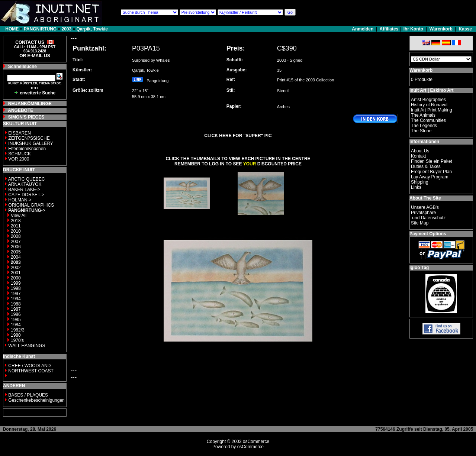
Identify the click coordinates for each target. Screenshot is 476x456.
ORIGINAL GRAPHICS (31, 205)
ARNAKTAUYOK (25, 184)
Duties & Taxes (426, 166)
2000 (16, 278)
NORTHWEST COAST (30, 371)
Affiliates (389, 29)
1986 (16, 314)
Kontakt (419, 156)
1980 (16, 335)
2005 (16, 252)
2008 (16, 236)
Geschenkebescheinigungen (36, 400)
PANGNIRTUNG (40, 29)
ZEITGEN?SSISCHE (29, 138)
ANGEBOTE (20, 110)
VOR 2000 (19, 159)
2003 (66, 29)
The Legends (424, 126)
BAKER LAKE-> (24, 190)
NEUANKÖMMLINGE (30, 104)
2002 (16, 268)
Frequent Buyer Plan (431, 172)
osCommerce (256, 442)
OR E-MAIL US (35, 56)
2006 (16, 247)
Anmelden (363, 29)
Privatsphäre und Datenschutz (428, 215)
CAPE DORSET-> (26, 195)
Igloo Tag (419, 268)
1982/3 (18, 330)
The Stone (421, 131)
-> (27, 210)
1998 (16, 288)
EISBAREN (20, 133)
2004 (16, 257)
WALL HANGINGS (27, 346)
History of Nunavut (429, 105)
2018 (16, 221)
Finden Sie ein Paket (432, 161)
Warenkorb (441, 29)
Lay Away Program (430, 177)
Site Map (420, 223)
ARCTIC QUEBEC (27, 179)
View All (19, 216)
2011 (16, 226)
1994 (16, 299)
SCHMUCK (20, 154)
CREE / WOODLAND (29, 366)
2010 (16, 231)
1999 (16, 283)
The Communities (428, 120)
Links (416, 187)
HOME (12, 29)
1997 (16, 294)
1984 (16, 325)
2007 (16, 242)
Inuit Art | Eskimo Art (431, 90)
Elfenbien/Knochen (27, 149)
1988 (16, 304)
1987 (16, 309)
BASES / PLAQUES (28, 395)
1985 (16, 320)
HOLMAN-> (20, 200)
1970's (17, 340)
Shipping (420, 182)
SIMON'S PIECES (26, 117)
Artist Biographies (428, 100)
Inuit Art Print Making (432, 110)
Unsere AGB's (425, 207)
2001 (16, 273)
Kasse (465, 29)
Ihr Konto (413, 29)
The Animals (423, 115)
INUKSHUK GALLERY (31, 143)
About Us (420, 151)
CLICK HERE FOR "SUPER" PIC (238, 136)
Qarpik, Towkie (92, 29)
